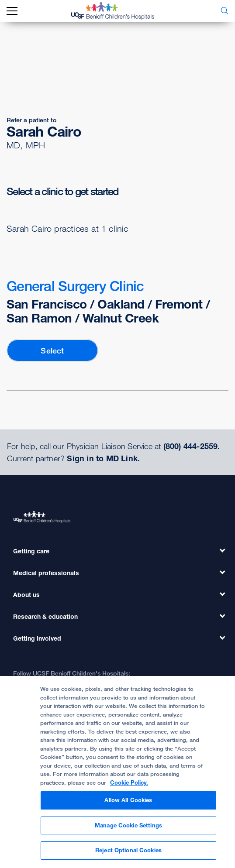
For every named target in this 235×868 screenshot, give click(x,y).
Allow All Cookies (128, 800)
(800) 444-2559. (192, 446)
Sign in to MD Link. (103, 458)
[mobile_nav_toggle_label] (12, 11)
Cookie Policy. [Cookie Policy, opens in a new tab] (129, 782)
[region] (117, 772)
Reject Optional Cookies (128, 850)
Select (52, 350)
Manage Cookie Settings (128, 825)
